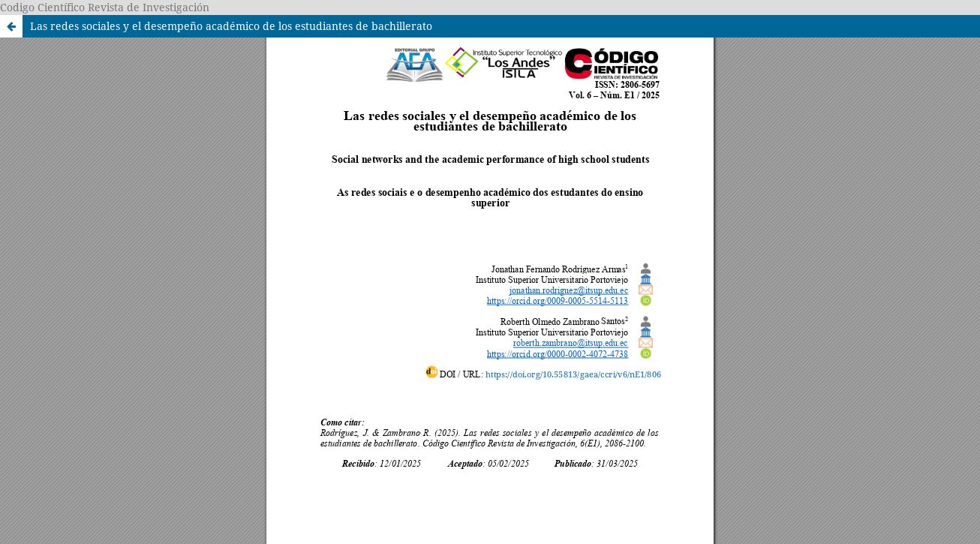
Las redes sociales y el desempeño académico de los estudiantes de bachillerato (231, 26)
